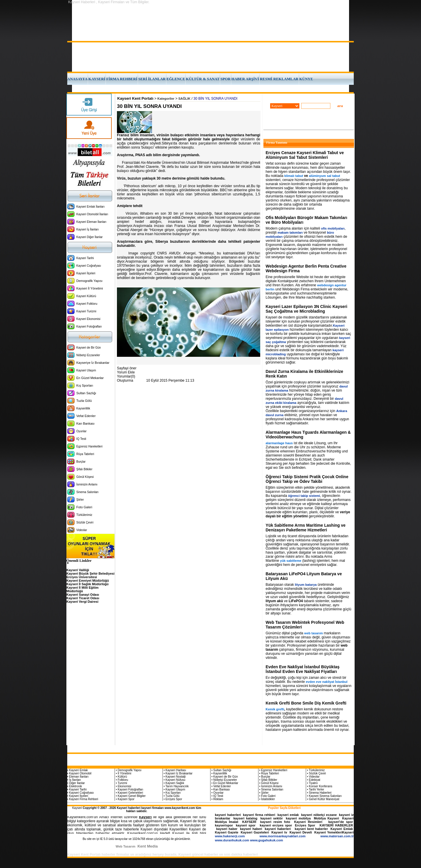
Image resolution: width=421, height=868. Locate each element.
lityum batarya (306, 585)
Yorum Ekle (126, 372)
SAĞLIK (184, 99)
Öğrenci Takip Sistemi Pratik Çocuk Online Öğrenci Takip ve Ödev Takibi (307, 479)
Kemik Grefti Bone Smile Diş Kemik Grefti (306, 703)
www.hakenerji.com (230, 836)
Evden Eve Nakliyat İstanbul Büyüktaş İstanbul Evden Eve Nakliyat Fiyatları (303, 669)
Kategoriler (166, 99)
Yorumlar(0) (126, 376)
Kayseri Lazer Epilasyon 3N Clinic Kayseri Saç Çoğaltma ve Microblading (307, 309)
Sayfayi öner (127, 368)
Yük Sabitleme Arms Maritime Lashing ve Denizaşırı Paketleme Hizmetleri (306, 528)
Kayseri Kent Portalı (135, 98)
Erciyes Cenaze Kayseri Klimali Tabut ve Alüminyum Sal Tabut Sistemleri (305, 155)
